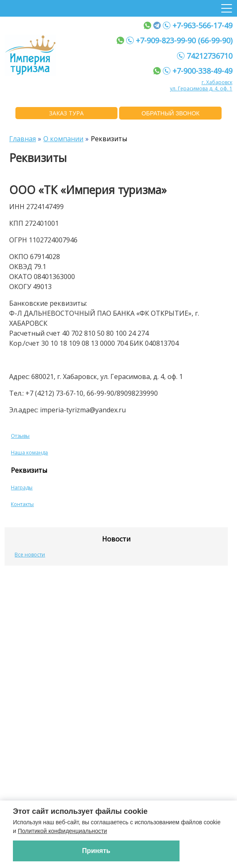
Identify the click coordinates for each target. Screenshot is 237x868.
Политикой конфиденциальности (62, 831)
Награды (22, 488)
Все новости (30, 555)
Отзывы (20, 436)
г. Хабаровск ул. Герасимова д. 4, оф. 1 (201, 86)
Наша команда (29, 453)
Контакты (22, 504)
